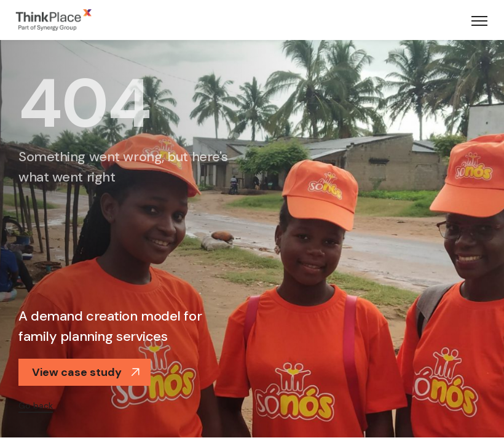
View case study (86, 372)
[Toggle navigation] (479, 20)
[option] (252, 237)
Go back (36, 405)
